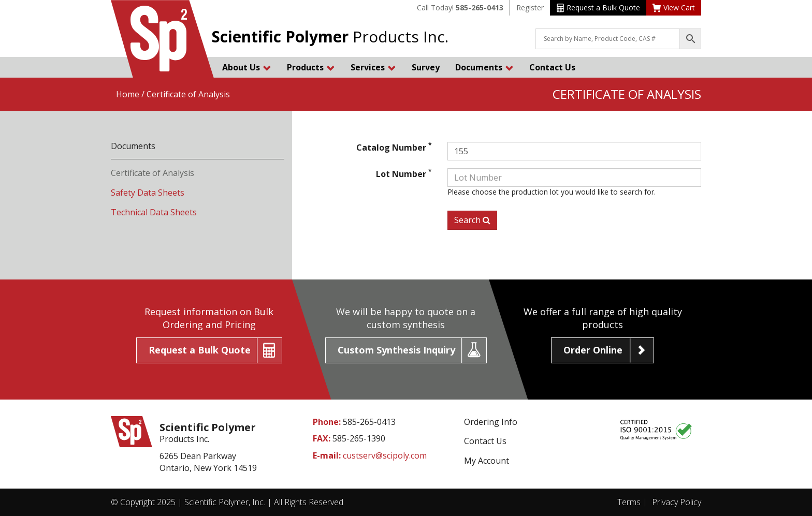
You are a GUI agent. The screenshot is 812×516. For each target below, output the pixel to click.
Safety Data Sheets (148, 193)
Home (128, 94)
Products (311, 67)
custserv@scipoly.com (385, 455)
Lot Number (404, 174)
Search (472, 220)
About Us (247, 67)
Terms (629, 502)
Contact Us (552, 67)
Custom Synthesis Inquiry (396, 350)
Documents (484, 67)
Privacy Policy (677, 502)
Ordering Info (491, 422)
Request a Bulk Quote (598, 8)
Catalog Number (394, 148)
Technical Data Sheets (154, 212)
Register (530, 8)
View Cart (674, 8)
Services (373, 67)
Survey (426, 67)
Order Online (593, 350)
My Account (487, 461)
